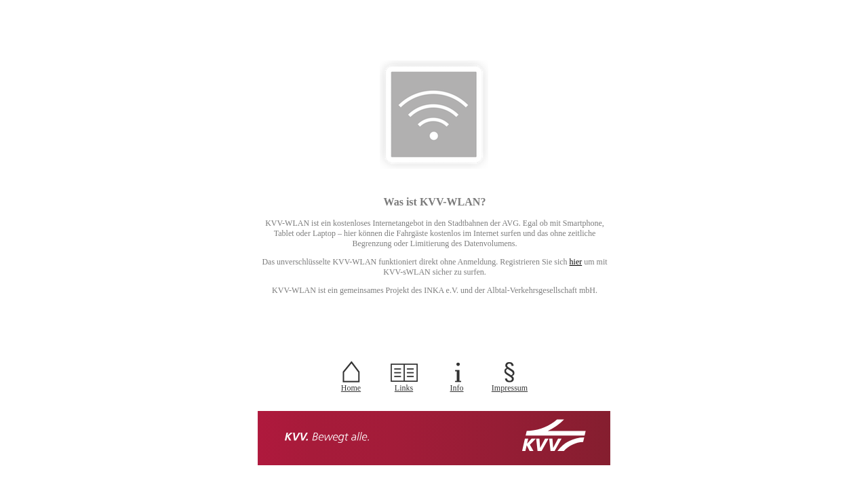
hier (576, 262)
